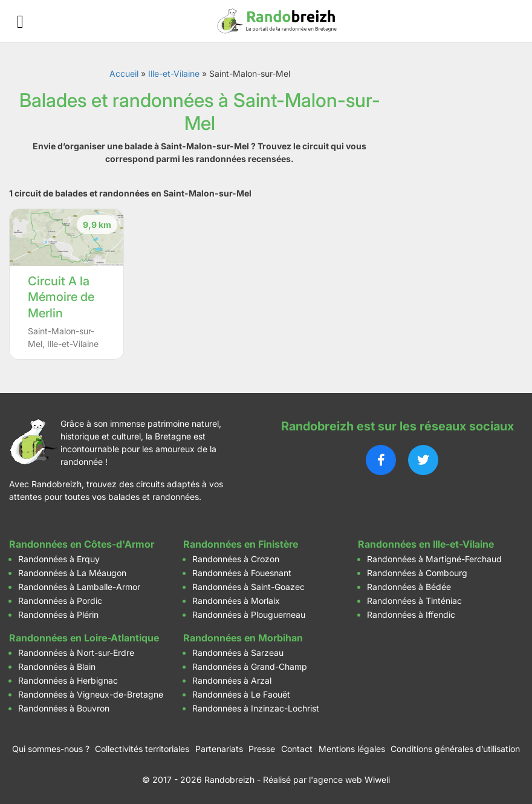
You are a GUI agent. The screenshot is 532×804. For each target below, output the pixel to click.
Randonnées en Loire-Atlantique (84, 638)
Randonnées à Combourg (417, 573)
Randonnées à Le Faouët (241, 694)
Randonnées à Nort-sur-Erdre (76, 653)
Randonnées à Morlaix (236, 601)
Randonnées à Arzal (232, 680)
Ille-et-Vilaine (174, 73)
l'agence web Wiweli (349, 780)
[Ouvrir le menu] (20, 21)
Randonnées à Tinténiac (414, 601)
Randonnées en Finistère (241, 544)
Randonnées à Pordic (60, 601)
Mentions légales (352, 749)
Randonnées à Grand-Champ (250, 666)
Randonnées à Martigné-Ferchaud (434, 559)
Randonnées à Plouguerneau (249, 614)
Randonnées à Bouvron (64, 708)
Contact (297, 749)
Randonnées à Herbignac (68, 680)
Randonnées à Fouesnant (242, 573)
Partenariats (219, 749)
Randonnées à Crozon (236, 559)
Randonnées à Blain (57, 666)
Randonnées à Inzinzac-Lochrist (256, 708)
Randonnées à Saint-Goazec (248, 587)
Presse (262, 749)
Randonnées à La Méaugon (72, 573)
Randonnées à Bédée (409, 587)
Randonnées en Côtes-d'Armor (82, 544)
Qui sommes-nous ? (51, 749)
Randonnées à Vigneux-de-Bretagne (91, 694)
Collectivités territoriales (142, 749)
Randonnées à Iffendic (411, 614)
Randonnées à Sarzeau (238, 653)
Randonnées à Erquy (59, 559)
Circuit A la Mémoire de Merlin (61, 297)
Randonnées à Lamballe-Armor (79, 587)
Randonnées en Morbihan (243, 638)
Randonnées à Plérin (58, 614)
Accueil (124, 73)
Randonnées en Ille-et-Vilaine (426, 544)
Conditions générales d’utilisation (455, 749)
